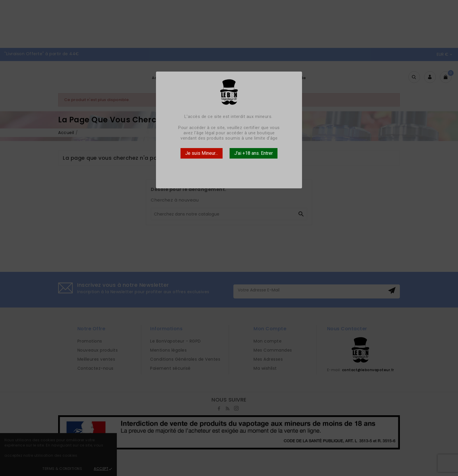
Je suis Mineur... (202, 153)
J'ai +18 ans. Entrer (254, 153)
